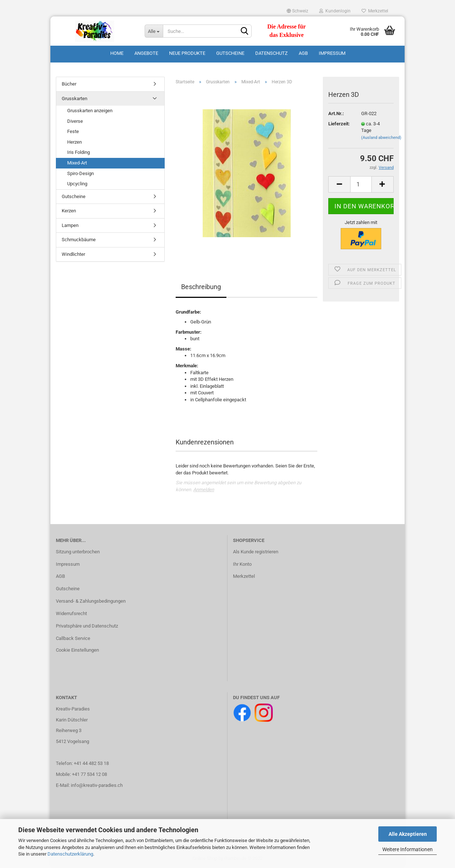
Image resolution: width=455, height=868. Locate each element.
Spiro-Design (81, 173)
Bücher (69, 84)
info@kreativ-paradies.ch (97, 785)
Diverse (75, 121)
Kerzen (69, 211)
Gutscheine (230, 53)
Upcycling (77, 184)
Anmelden (204, 490)
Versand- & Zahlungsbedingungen (91, 601)
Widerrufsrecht (71, 613)
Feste (73, 131)
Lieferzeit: (339, 124)
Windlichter (73, 254)
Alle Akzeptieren (408, 834)
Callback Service (73, 638)
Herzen (74, 142)
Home (117, 53)
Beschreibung (201, 287)
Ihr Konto (242, 564)
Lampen (70, 225)
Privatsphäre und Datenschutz (87, 626)
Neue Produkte (187, 53)
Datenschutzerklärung (70, 854)
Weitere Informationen (408, 849)
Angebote (146, 53)
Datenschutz (272, 53)
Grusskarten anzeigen (90, 111)
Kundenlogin (335, 11)
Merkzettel (375, 11)
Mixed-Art (77, 163)
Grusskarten (74, 98)
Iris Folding (79, 152)
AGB (303, 53)
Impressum (332, 53)
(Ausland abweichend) (381, 138)
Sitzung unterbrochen (78, 552)
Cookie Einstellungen (77, 650)
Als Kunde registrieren (256, 552)
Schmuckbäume (79, 240)
